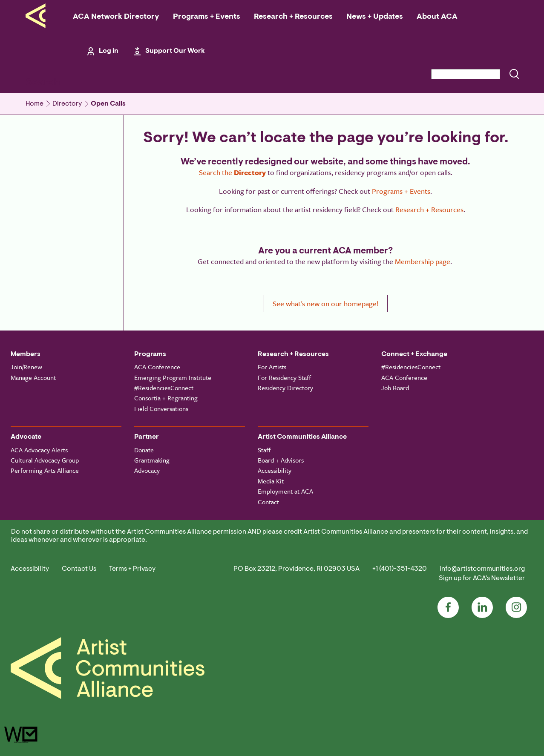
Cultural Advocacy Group (45, 460)
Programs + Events (207, 17)
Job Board (395, 388)
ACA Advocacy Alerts (39, 450)
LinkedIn (482, 607)
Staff (264, 450)
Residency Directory (285, 388)
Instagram (516, 607)
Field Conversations (161, 408)
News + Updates (375, 17)
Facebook (448, 607)
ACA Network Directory (116, 17)
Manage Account (33, 377)
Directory (67, 104)
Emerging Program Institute (173, 377)
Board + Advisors (281, 460)
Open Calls (108, 104)
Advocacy (147, 470)
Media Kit (271, 481)
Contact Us (79, 569)
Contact (268, 502)
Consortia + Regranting (166, 398)
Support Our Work (175, 51)
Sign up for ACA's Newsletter (482, 578)
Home (35, 104)
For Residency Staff (284, 377)
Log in (109, 51)
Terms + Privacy (132, 569)
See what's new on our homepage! (326, 303)
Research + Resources (293, 17)
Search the (232, 172)
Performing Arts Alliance (45, 470)
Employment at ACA (285, 491)
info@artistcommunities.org (482, 569)
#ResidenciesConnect (164, 388)
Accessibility (275, 470)
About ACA (437, 17)
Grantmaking (152, 460)
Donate (144, 450)
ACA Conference (157, 367)
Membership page (423, 261)
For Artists (272, 367)
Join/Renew (26, 367)
